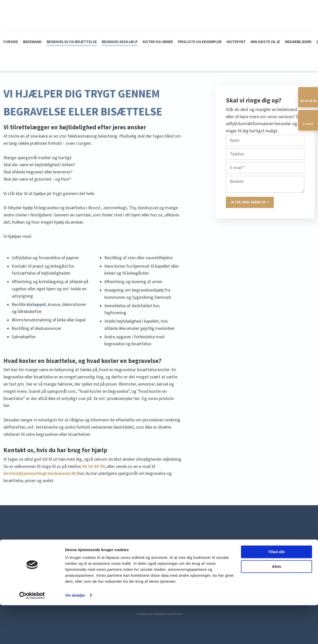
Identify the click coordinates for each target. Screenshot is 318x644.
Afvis (277, 605)
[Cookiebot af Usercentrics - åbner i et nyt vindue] (32, 634)
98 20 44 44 (93, 467)
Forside (11, 42)
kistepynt (36, 305)
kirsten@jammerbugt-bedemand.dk (40, 473)
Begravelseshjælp (120, 42)
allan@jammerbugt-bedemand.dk (247, 566)
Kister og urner (158, 42)
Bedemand (32, 42)
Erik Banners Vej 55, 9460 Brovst (69, 566)
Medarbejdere (298, 42)
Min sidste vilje (265, 42)
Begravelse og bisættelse (72, 42)
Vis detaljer (75, 634)
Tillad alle (277, 591)
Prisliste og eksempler (200, 42)
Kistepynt (236, 42)
